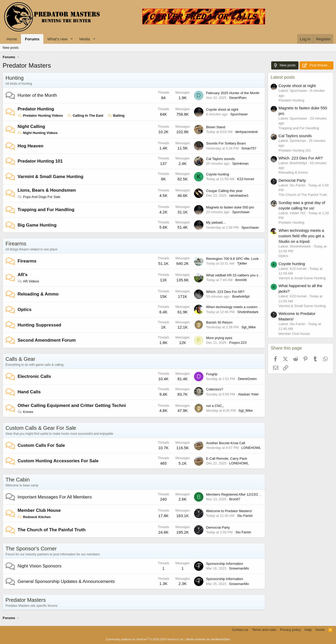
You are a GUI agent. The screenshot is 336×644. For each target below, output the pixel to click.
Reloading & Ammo (38, 294)
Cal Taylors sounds (220, 159)
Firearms (16, 244)
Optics (25, 310)
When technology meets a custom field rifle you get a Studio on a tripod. (260, 307)
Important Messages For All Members (55, 497)
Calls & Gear (20, 359)
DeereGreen (247, 379)
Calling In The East (85, 116)
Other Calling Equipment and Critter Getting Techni (72, 406)
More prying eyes (219, 338)
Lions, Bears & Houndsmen (47, 190)
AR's (23, 275)
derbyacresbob (246, 132)
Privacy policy (290, 630)
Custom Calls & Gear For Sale (41, 428)
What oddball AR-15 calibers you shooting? (239, 275)
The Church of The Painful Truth (52, 530)
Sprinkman (240, 163)
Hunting (15, 78)
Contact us (240, 630)
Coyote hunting (217, 174)
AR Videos (28, 281)
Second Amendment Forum (47, 340)
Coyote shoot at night (222, 109)
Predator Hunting (36, 109)
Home (12, 39)
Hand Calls (29, 392)
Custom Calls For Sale (41, 445)
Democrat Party (218, 527)
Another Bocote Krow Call (226, 443)
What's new (57, 39)
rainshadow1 (239, 195)
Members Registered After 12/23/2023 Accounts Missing (249, 494)
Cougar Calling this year (224, 191)
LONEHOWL (251, 448)
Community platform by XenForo (145, 639)
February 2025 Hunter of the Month (233, 93)
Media (85, 39)
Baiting (116, 116)
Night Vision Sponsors (40, 566)
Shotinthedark (248, 312)
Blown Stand (216, 127)
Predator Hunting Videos (40, 116)
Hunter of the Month (37, 95)
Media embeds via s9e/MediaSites (208, 639)
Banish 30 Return (219, 322)
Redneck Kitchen (34, 517)
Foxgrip (212, 374)
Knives (25, 412)
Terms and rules (264, 630)
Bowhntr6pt (241, 296)
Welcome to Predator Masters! (229, 511)
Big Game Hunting (37, 225)
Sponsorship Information (225, 564)
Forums (32, 39)
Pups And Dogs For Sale (39, 197)
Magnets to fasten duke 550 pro (230, 207)
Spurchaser (239, 114)
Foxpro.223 (238, 343)
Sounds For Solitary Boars (226, 143)
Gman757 (249, 148)
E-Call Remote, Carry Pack (227, 458)
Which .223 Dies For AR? (225, 292)
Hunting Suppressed (39, 325)
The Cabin (18, 480)
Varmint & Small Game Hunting (50, 177)
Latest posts (283, 77)
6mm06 (241, 280)
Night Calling (31, 127)
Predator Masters (26, 600)
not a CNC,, (215, 406)
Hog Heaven (30, 146)
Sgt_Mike (249, 327)
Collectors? (215, 389)
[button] (72, 39)
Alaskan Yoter (248, 394)
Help (308, 630)
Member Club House (39, 510)
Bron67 (235, 499)
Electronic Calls (34, 376)
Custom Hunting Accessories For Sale (58, 461)
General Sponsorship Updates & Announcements (66, 581)
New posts (11, 48)
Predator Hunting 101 (40, 161)
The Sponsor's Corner (31, 549)
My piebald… (216, 222)
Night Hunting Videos (38, 133)
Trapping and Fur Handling (46, 210)
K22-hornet (246, 179)
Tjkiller (242, 263)
